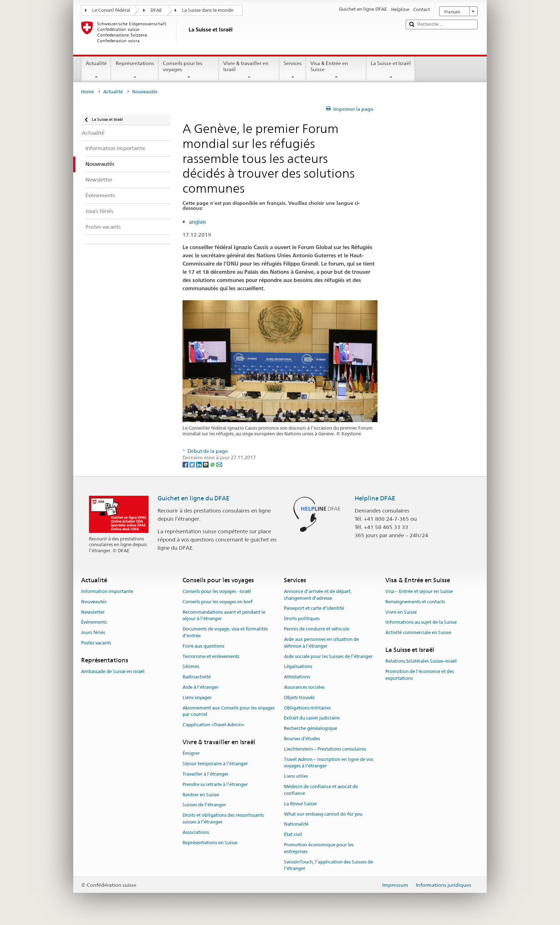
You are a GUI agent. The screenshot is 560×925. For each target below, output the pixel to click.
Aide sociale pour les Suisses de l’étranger (328, 656)
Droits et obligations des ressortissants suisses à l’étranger (223, 818)
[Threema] (206, 464)
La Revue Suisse (300, 804)
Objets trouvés (299, 698)
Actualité (96, 70)
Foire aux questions (203, 646)
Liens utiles (296, 776)
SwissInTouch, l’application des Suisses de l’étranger (328, 865)
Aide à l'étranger (201, 687)
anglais (197, 222)
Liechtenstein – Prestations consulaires (325, 749)
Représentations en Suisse (210, 843)
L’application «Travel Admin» (213, 725)
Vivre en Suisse (401, 612)
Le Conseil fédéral (111, 10)
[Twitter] (193, 464)
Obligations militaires (307, 708)
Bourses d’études (302, 739)
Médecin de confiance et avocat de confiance (321, 790)
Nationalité (296, 824)
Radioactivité (197, 677)
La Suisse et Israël (391, 70)
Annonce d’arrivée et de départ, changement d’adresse (318, 595)
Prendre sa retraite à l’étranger (215, 784)
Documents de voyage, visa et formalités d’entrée (225, 632)
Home (87, 92)
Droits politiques (302, 619)
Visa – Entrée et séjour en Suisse (419, 591)
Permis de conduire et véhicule (317, 629)
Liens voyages (197, 698)
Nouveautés (94, 602)
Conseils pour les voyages (189, 70)
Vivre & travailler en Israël (249, 70)
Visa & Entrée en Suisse (336, 70)
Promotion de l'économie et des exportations (420, 675)
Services (293, 70)
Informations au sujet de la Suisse (421, 622)
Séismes (191, 667)
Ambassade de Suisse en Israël (113, 671)
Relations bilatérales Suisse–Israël (421, 661)
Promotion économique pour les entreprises (319, 848)
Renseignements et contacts (415, 602)
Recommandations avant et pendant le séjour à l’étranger (224, 615)
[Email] (219, 464)
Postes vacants (96, 643)
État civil (293, 834)
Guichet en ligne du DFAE (194, 498)
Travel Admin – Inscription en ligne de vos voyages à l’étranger (329, 763)
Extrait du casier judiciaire (312, 718)
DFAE (156, 10)
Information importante (107, 591)
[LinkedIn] (199, 464)
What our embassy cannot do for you (323, 814)
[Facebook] (186, 464)
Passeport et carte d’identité (314, 609)
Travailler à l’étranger (206, 774)
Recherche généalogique (311, 728)
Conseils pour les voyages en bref (217, 602)
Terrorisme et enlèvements (211, 656)
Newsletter (93, 612)
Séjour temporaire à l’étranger (215, 764)
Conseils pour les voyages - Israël (217, 591)
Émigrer (191, 754)
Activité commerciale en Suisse (418, 632)
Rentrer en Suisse (201, 795)
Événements (94, 622)
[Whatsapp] (213, 464)
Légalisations (298, 667)
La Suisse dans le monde (207, 10)
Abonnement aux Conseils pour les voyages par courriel (229, 711)
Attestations (297, 677)
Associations (196, 832)
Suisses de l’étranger (204, 805)
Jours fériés (93, 632)
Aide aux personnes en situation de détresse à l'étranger (321, 643)
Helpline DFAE (375, 498)
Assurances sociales (304, 687)
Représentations (135, 70)
